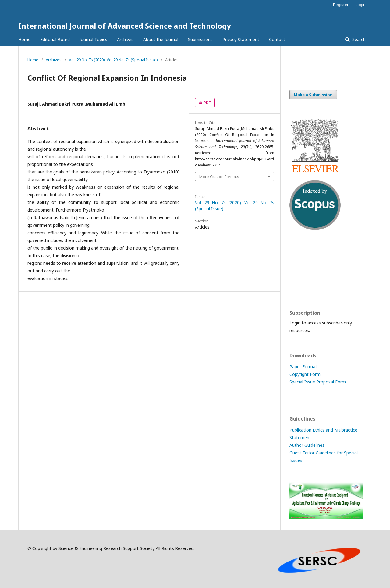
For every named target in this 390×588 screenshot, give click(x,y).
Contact (277, 39)
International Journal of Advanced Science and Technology (125, 26)
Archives (125, 39)
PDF (203, 103)
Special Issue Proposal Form (318, 382)
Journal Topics (93, 39)
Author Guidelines (307, 445)
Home (24, 39)
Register (341, 5)
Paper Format (303, 367)
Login (361, 5)
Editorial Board (55, 39)
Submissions (200, 39)
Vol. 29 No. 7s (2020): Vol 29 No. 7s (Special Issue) (113, 60)
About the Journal (161, 39)
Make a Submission (313, 95)
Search (358, 39)
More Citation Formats (219, 177)
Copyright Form (305, 374)
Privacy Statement (241, 39)
